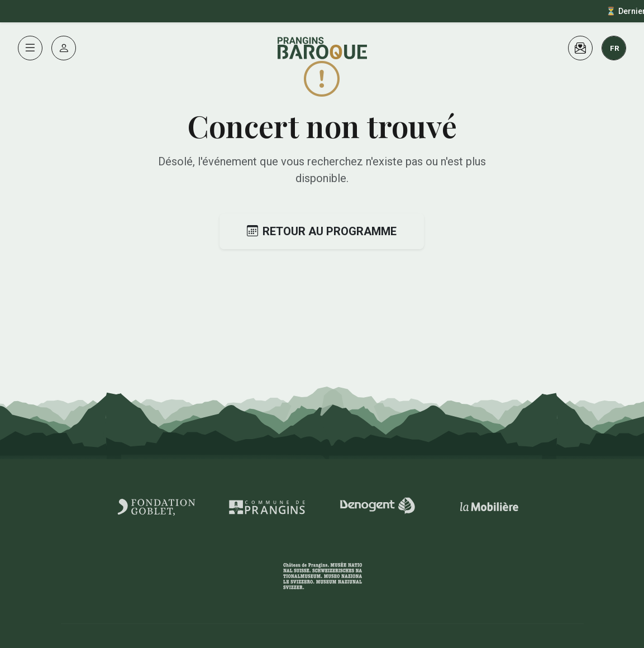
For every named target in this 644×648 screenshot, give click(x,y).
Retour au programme (322, 231)
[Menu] (30, 48)
